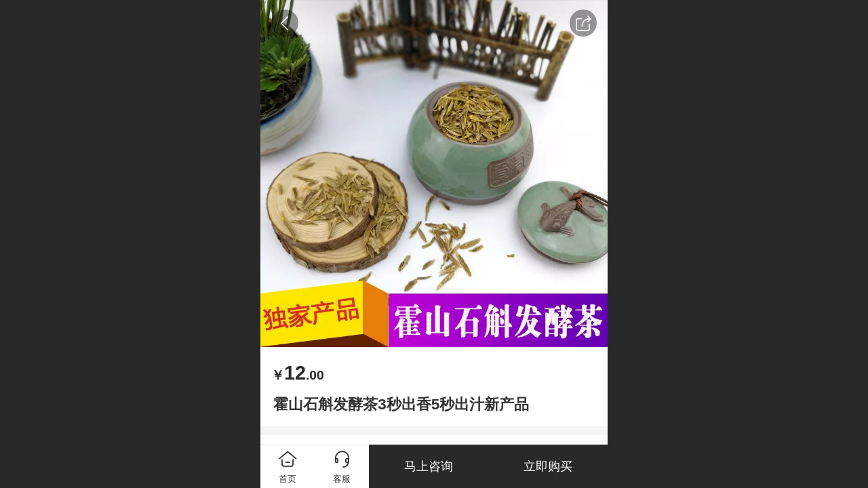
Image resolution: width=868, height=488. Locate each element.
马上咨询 (429, 466)
